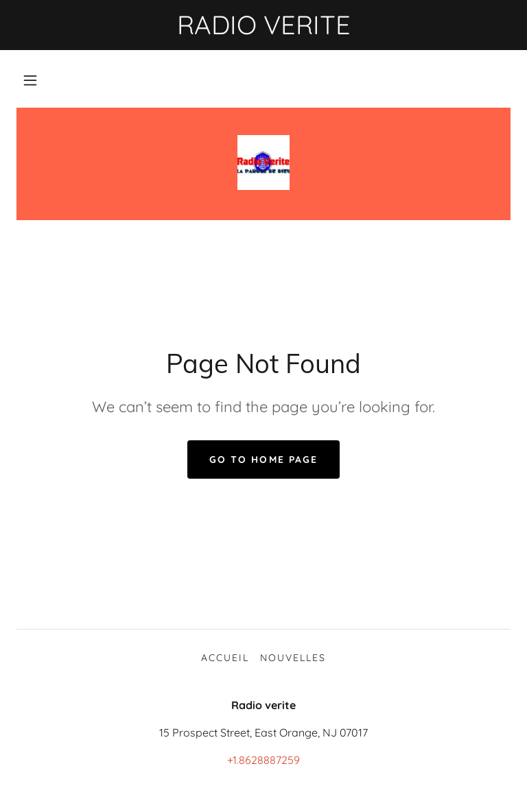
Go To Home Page (263, 459)
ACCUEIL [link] (225, 658)
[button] (30, 80)
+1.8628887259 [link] (263, 760)
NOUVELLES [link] (293, 658)
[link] (263, 163)
